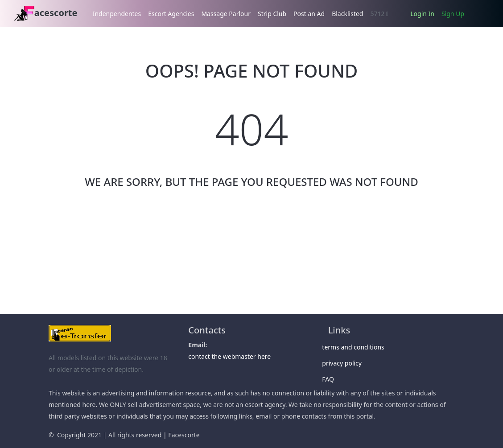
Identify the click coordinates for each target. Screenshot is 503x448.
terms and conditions (356, 347)
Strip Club (272, 14)
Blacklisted (347, 14)
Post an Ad (309, 14)
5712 (379, 14)
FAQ (331, 379)
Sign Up (453, 14)
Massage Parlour (226, 14)
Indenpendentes (117, 14)
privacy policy (345, 363)
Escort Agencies (171, 14)
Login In (422, 14)
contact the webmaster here (229, 356)
